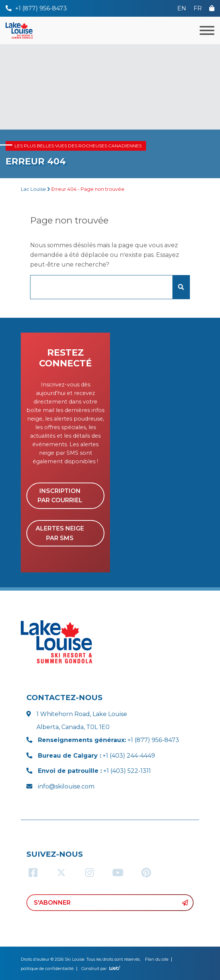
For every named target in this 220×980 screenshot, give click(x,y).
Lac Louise (33, 189)
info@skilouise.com (66, 786)
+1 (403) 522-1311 (94, 771)
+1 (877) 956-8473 (109, 740)
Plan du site (157, 959)
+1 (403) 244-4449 (96, 756)
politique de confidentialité (47, 968)
